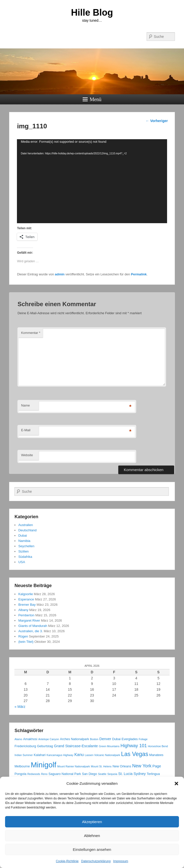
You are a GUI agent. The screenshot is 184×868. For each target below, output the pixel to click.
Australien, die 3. (30, 631)
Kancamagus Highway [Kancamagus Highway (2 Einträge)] (60, 755)
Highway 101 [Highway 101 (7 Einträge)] (134, 746)
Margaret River (29, 620)
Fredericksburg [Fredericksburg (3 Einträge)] (25, 746)
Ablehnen (92, 836)
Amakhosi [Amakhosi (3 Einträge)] (30, 739)
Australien (26, 525)
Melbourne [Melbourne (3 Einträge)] (22, 766)
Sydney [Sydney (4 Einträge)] (140, 774)
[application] (92, 181)
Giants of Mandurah (33, 626)
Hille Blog (92, 12)
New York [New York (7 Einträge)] (142, 766)
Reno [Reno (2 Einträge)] (44, 774)
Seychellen (26, 546)
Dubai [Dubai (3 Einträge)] (116, 739)
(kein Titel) (26, 642)
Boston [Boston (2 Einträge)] (94, 739)
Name (25, 405)
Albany (23, 610)
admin (60, 274)
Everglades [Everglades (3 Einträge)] (130, 739)
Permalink (139, 274)
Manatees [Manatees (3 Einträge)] (156, 755)
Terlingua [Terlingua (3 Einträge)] (153, 774)
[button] (176, 784)
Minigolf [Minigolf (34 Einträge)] (44, 765)
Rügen (23, 636)
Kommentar (31, 333)
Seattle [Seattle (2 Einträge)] (102, 774)
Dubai (22, 536)
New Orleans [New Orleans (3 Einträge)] (122, 766)
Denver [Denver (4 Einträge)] (105, 739)
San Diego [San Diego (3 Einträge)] (89, 774)
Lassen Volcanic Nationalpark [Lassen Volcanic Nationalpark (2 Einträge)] (102, 755)
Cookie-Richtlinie (67, 861)
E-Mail (26, 430)
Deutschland (27, 530)
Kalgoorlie (26, 594)
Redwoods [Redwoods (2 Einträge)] (34, 774)
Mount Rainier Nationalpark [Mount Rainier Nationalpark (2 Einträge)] (74, 766)
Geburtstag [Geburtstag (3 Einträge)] (45, 746)
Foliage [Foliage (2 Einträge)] (143, 739)
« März (20, 707)
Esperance (26, 599)
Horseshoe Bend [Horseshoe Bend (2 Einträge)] (158, 746)
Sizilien (23, 551)
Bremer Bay (27, 605)
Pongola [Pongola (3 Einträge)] (20, 774)
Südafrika (25, 557)
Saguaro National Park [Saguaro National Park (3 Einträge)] (65, 774)
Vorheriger (157, 121)
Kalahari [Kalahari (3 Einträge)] (40, 755)
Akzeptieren (92, 822)
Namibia (24, 541)
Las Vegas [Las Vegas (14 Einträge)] (135, 754)
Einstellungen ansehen (92, 849)
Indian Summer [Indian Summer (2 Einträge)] (24, 755)
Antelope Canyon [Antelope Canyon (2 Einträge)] (49, 739)
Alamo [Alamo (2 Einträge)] (18, 739)
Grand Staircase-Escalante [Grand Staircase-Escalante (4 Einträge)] (76, 746)
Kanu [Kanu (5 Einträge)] (79, 755)
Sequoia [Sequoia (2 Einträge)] (112, 774)
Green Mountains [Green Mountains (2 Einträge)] (109, 746)
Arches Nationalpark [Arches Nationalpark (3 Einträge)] (74, 739)
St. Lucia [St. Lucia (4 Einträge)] (125, 774)
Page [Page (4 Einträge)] (157, 766)
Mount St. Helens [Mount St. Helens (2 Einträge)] (101, 766)
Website (27, 455)
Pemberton (26, 615)
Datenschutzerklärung (96, 861)
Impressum (121, 861)
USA (22, 562)
